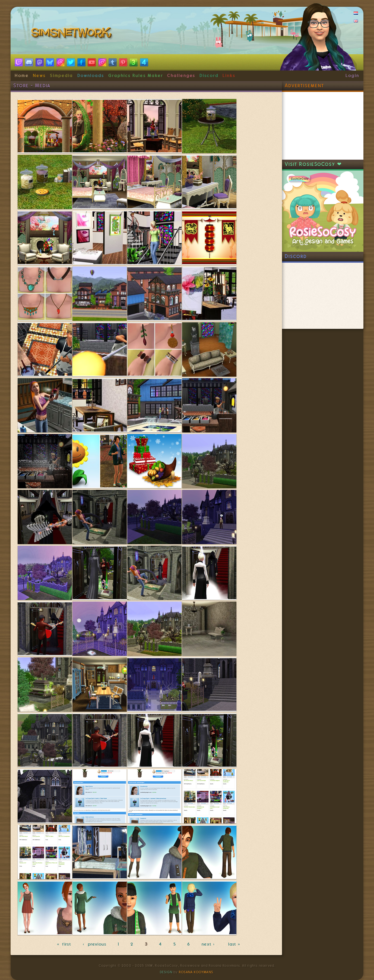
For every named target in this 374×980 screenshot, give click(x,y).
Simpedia (61, 76)
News (39, 76)
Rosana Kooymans (196, 972)
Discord (209, 76)
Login (352, 76)
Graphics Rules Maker (136, 76)
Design (166, 972)
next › (209, 944)
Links (229, 76)
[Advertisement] (323, 126)
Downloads (91, 76)
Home (22, 76)
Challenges (181, 76)
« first (64, 944)
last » (235, 944)
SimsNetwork (72, 34)
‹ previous (95, 944)
